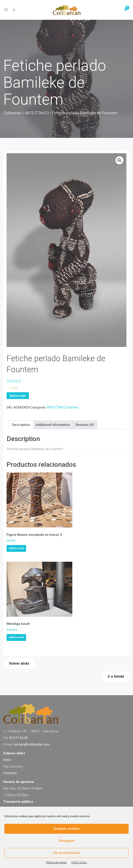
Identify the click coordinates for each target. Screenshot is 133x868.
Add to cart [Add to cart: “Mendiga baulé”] (16, 637)
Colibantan (12, 113)
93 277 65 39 (18, 738)
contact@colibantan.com (32, 744)
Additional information (53, 425)
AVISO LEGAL (79, 863)
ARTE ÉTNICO (37, 113)
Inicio (7, 760)
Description (21, 425)
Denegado (66, 841)
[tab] (21, 425)
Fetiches (73, 407)
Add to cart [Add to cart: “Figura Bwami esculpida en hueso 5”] (16, 548)
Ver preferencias (66, 853)
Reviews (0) (85, 425)
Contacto (10, 773)
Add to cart (18, 396)
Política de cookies (56, 863)
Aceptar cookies (66, 829)
